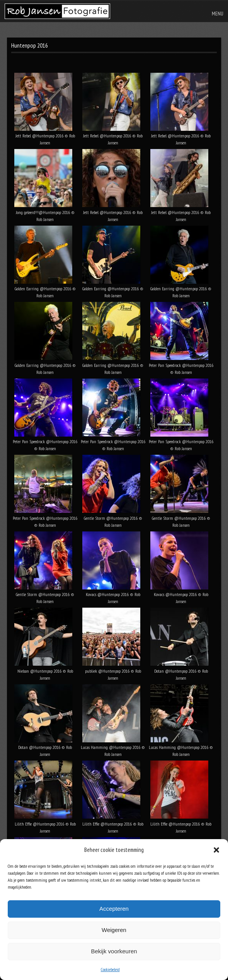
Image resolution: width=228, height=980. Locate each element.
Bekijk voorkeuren (114, 951)
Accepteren (114, 909)
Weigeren (114, 930)
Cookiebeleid (110, 969)
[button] (216, 850)
